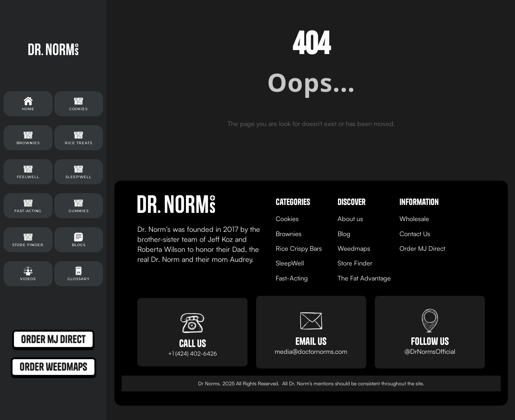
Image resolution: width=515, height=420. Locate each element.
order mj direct (53, 339)
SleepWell (290, 263)
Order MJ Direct (422, 248)
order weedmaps (53, 367)
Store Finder (355, 263)
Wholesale (414, 219)
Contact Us (415, 234)
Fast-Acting (292, 278)
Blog (344, 234)
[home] (53, 49)
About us (350, 219)
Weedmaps (354, 248)
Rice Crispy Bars (299, 248)
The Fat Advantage (364, 278)
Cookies (287, 219)
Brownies (289, 234)
